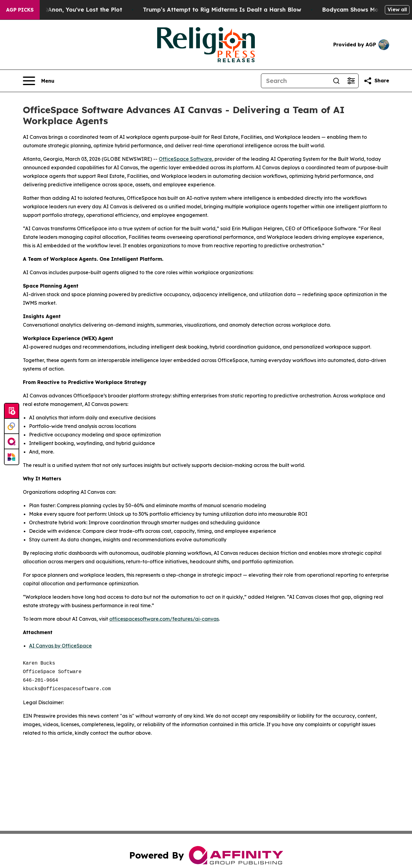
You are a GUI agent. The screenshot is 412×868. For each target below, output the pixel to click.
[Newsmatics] (12, 457)
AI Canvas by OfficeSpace (60, 646)
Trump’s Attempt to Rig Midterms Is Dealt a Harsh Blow (230, 10)
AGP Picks (20, 10)
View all (397, 9)
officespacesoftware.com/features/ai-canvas (164, 619)
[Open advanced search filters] (351, 81)
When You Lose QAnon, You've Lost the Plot (69, 10)
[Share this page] (376, 81)
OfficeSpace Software (185, 159)
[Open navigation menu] (39, 81)
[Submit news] (12, 411)
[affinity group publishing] (12, 442)
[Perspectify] (12, 426)
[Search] (295, 81)
